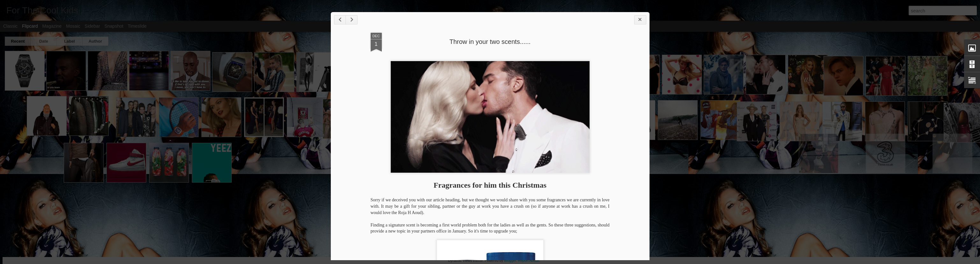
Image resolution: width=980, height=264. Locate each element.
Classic (10, 26)
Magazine (52, 26)
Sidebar (92, 26)
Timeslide (137, 26)
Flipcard (30, 26)
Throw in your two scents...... (490, 42)
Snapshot (114, 26)
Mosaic (73, 26)
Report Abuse (529, 261)
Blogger (510, 261)
